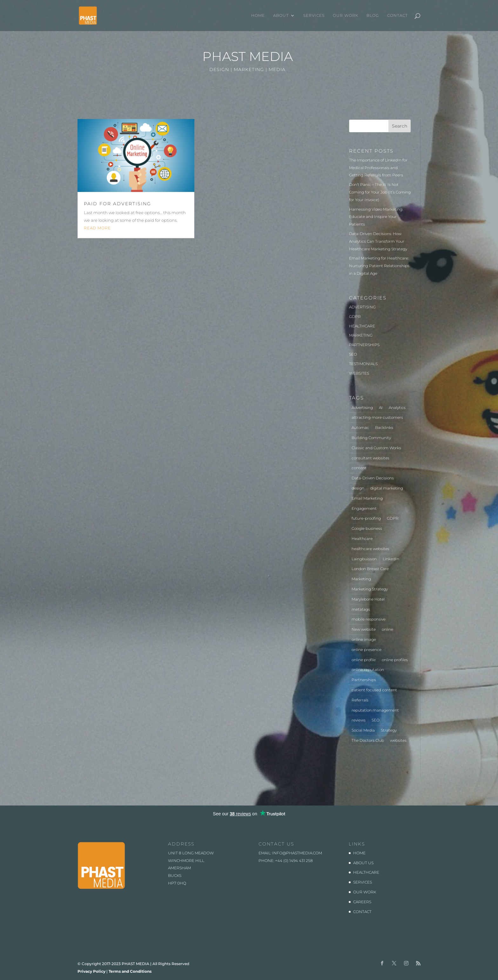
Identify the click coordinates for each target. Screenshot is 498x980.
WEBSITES (359, 373)
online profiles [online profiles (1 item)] (395, 660)
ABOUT (281, 16)
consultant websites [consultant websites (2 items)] (370, 458)
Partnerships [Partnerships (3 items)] (364, 680)
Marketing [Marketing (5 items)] (361, 579)
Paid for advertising (118, 204)
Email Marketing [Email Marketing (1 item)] (367, 498)
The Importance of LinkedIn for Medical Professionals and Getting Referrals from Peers (378, 168)
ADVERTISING (362, 307)
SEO (353, 354)
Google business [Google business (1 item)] (367, 528)
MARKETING (361, 335)
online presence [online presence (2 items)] (367, 650)
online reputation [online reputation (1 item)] (368, 670)
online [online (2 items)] (387, 629)
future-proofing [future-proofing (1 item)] (366, 518)
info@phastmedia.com (297, 853)
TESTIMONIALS (363, 364)
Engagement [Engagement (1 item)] (364, 508)
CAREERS (362, 902)
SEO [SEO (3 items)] (376, 720)
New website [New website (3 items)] (364, 629)
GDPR (355, 316)
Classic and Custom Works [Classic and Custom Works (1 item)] (376, 448)
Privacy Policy (91, 971)
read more (97, 228)
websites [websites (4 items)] (398, 740)
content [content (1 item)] (359, 468)
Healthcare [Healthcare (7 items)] (362, 539)
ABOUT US (363, 863)
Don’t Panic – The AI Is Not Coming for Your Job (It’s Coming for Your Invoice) (380, 192)
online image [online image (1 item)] (364, 639)
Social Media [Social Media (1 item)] (363, 730)
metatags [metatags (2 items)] (361, 609)
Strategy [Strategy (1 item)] (389, 730)
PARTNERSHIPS (364, 345)
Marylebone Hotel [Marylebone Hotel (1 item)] (368, 599)
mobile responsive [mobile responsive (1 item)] (369, 619)
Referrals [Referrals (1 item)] (360, 700)
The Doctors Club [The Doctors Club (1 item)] (368, 740)
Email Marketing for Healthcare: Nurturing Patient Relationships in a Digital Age (379, 266)
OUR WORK (346, 16)
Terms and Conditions (130, 971)
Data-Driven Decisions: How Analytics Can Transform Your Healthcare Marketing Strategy (378, 241)
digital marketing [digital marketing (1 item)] (387, 488)
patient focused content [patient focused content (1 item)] (374, 690)
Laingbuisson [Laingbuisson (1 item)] (364, 559)
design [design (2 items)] (358, 488)
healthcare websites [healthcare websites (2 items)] (370, 549)
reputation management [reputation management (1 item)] (375, 710)
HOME (258, 16)
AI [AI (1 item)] (381, 408)
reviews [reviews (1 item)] (359, 720)
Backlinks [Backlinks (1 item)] (384, 428)
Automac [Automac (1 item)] (360, 428)
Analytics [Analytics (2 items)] (397, 408)
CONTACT (397, 16)
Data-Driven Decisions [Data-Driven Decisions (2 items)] (373, 478)
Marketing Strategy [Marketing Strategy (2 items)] (370, 589)
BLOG (373, 16)
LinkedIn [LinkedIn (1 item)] (391, 559)
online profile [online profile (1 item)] (364, 660)
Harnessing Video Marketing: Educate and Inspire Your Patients (376, 217)
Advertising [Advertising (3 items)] (362, 408)
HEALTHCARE (362, 326)
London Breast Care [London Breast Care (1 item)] (370, 569)
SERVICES (314, 16)
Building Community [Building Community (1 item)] (371, 438)
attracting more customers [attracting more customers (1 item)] (377, 417)
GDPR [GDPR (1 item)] (393, 518)
